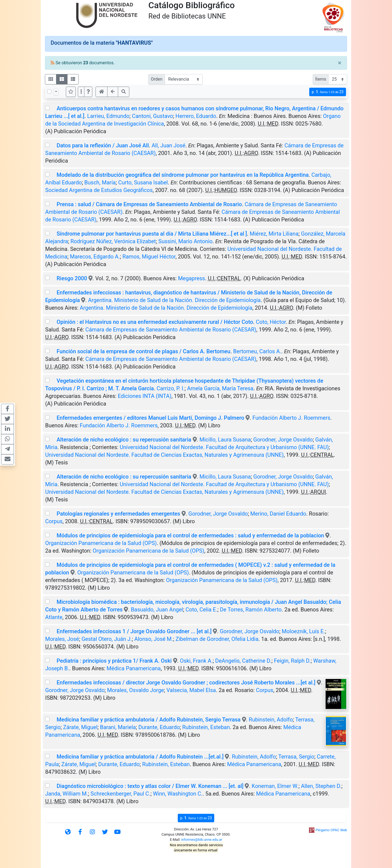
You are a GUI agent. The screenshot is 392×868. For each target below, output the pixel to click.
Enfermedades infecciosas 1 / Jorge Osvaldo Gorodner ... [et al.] (134, 631)
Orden (157, 79)
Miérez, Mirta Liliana (274, 234)
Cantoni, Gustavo (153, 116)
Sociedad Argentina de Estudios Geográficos (99, 190)
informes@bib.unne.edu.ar (202, 840)
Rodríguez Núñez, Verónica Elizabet (113, 241)
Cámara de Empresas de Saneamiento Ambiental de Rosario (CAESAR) (171, 330)
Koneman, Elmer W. (275, 786)
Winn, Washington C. (178, 794)
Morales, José (62, 639)
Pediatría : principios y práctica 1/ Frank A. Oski (114, 661)
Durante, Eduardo (159, 727)
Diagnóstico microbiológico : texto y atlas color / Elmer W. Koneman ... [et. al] (150, 786)
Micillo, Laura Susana (225, 440)
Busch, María (100, 182)
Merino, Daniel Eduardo (278, 514)
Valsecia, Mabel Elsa (191, 690)
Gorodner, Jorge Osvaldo (283, 440)
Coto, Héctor (271, 322)
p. (328, 92)
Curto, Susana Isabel (143, 182)
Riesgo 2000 (72, 278)
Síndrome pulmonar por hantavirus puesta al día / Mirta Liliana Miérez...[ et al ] (152, 234)
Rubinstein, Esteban (206, 727)
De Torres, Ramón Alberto (251, 610)
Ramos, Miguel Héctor (149, 257)
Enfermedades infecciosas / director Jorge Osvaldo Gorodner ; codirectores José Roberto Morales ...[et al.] (186, 683)
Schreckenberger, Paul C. (121, 794)
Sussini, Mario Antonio (186, 241)
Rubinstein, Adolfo (271, 720)
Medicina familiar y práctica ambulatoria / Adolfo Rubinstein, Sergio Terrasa (149, 720)
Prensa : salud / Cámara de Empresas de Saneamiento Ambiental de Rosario (149, 204)
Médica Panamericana (134, 668)
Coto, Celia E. (202, 610)
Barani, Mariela (118, 727)
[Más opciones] (81, 92)
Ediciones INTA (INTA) (145, 396)
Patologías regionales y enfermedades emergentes (118, 514)
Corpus (54, 521)
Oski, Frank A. (196, 661)
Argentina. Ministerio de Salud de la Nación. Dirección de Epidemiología (174, 300)
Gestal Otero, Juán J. (107, 639)
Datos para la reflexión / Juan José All (103, 145)
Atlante (54, 617)
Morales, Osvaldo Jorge (136, 690)
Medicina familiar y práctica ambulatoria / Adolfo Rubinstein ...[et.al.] (140, 757)
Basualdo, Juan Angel (157, 610)
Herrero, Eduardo (196, 116)
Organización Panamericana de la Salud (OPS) (101, 543)
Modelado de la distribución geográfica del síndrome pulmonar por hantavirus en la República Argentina (183, 175)
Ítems (321, 79)
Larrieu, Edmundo (108, 116)
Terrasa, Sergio (296, 757)
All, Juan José (169, 145)
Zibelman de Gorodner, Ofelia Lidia (217, 639)
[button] (88, 92)
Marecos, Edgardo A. (95, 257)
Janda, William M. (67, 794)
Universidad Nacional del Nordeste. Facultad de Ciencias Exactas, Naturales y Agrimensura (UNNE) (164, 455)
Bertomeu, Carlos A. (257, 351)
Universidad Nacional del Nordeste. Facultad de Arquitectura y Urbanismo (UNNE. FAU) (224, 447)
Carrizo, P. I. (171, 388)
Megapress (192, 278)
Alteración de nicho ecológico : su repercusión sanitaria (124, 440)
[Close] (340, 63)
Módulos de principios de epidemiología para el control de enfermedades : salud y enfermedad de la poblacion (190, 535)
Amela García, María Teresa (220, 388)
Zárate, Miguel (80, 727)
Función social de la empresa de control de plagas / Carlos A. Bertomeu (143, 351)
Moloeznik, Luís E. (303, 631)
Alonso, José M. (154, 639)
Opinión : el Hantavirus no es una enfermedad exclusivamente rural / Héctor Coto (155, 322)
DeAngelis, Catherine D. (243, 661)
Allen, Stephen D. (321, 786)
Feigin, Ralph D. (292, 661)
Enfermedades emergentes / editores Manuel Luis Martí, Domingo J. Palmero (150, 418)
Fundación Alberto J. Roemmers (291, 418)
